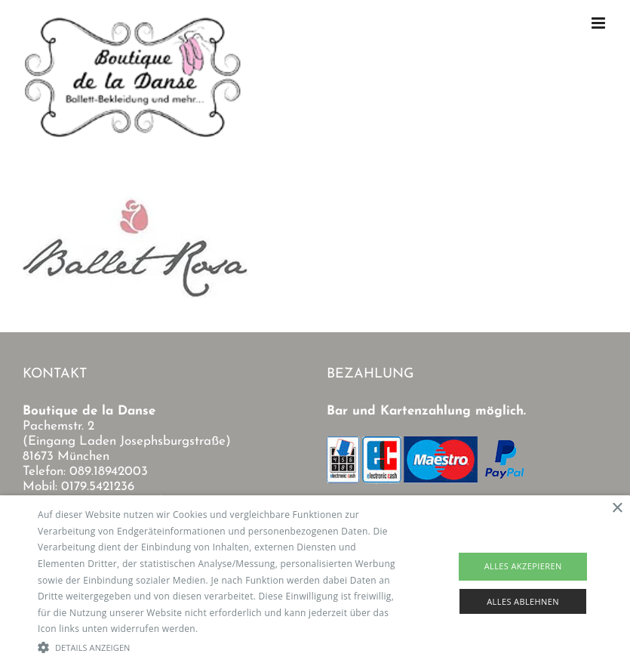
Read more (225, 629)
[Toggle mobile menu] (599, 23)
